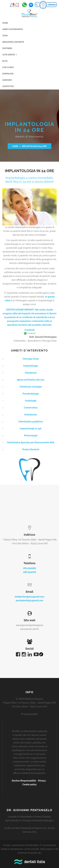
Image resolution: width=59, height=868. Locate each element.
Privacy (42, 781)
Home (5, 23)
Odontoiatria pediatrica (31, 422)
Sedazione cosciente (13, 42)
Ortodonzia (31, 373)
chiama (52, 5)
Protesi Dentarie (31, 449)
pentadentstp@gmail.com (30, 600)
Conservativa (31, 408)
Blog (5, 61)
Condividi (29, 330)
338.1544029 (29, 572)
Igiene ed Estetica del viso (31, 380)
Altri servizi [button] (10, 55)
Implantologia (31, 366)
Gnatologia (31, 401)
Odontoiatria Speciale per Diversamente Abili (31, 442)
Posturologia (31, 436)
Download (8, 74)
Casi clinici (8, 67)
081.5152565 (29, 568)
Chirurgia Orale (31, 359)
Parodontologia (31, 394)
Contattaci (8, 86)
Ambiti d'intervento (13, 29)
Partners (7, 48)
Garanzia (7, 80)
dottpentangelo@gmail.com (30, 597)
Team (5, 36)
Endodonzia (31, 415)
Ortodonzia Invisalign (31, 387)
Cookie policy (29, 784)
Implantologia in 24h (31, 429)
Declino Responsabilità (24, 781)
